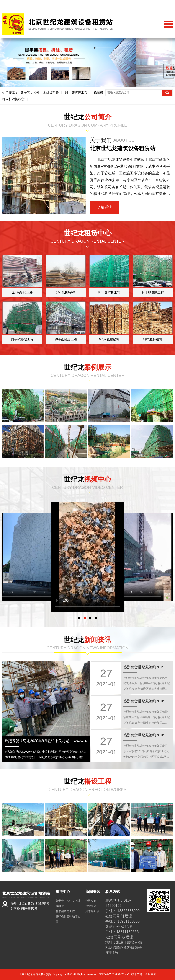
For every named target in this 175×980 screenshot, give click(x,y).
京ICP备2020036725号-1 (114, 974)
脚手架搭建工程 (76, 93)
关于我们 (148, 5)
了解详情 (105, 207)
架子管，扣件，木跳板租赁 (40, 93)
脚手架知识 (92, 911)
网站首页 (130, 5)
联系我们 (166, 5)
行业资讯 (91, 906)
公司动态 (91, 901)
